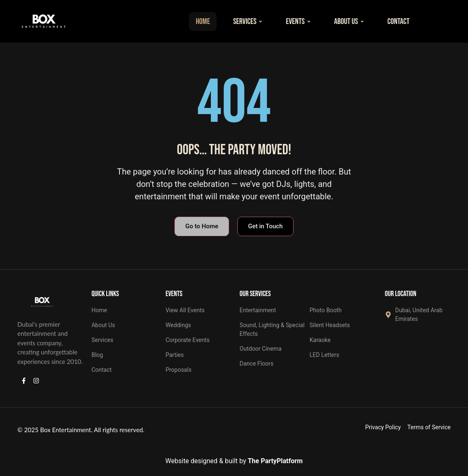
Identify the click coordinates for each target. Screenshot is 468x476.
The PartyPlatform (275, 461)
